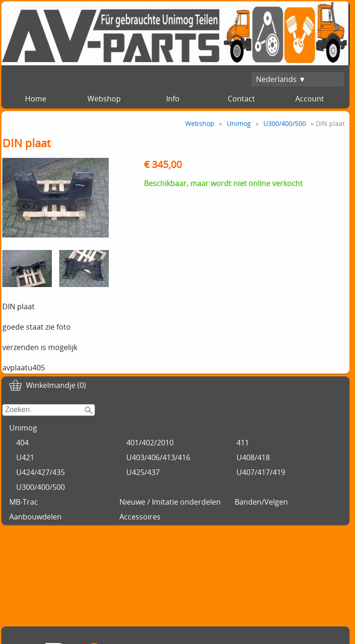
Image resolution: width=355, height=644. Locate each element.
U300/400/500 (40, 487)
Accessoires (140, 517)
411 (243, 443)
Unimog (23, 428)
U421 (25, 457)
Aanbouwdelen (35, 517)
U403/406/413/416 (158, 457)
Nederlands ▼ (281, 79)
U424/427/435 (40, 472)
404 (22, 443)
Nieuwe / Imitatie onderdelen (170, 502)
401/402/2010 (150, 443)
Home (36, 99)
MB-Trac (24, 502)
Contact (241, 99)
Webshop (104, 99)
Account (310, 99)
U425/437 (143, 472)
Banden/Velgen (261, 502)
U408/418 (253, 457)
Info (173, 99)
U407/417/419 (261, 472)
